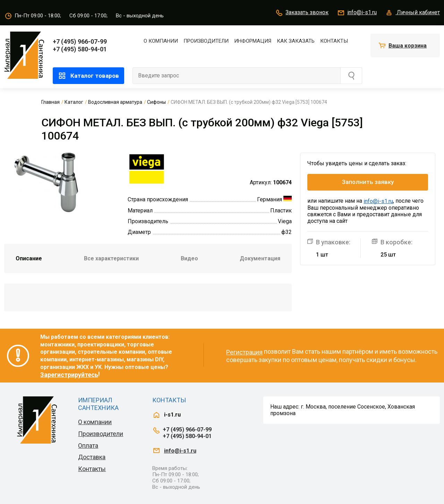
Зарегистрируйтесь (69, 375)
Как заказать (296, 41)
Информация (253, 41)
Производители (206, 41)
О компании (161, 41)
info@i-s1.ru (357, 13)
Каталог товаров (88, 76)
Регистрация (244, 352)
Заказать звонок (302, 13)
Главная (50, 102)
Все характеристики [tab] (111, 258)
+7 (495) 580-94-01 (80, 49)
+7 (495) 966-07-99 (80, 41)
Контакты (334, 41)
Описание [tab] (29, 258)
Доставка (92, 457)
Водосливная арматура (115, 102)
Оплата (88, 446)
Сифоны (156, 102)
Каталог (74, 102)
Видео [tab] (189, 258)
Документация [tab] (260, 258)
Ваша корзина (408, 46)
